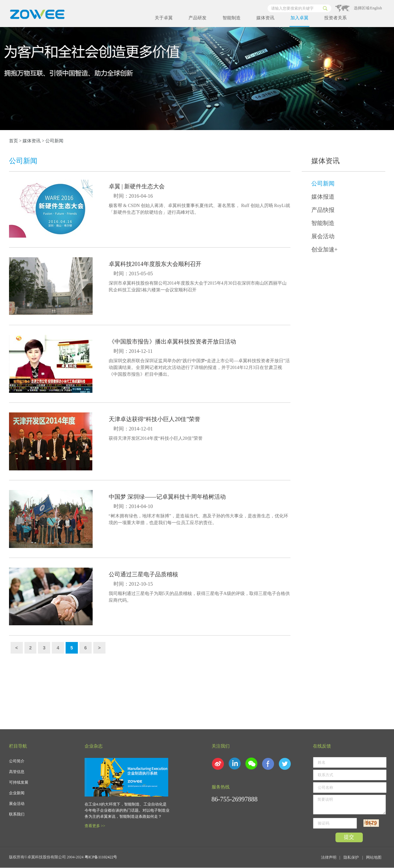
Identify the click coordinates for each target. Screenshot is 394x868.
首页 (14, 141)
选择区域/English (368, 8)
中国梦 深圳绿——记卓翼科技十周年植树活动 (167, 497)
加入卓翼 (299, 18)
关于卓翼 (164, 18)
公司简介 (17, 761)
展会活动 (323, 236)
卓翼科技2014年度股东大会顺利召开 (155, 264)
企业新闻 (17, 793)
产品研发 (197, 18)
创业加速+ (325, 250)
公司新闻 (323, 184)
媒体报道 (323, 197)
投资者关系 (335, 18)
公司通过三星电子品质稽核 (143, 574)
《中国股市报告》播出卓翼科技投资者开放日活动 (172, 342)
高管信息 (17, 772)
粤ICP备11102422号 (101, 857)
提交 (349, 837)
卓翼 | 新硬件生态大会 (137, 186)
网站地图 (374, 857)
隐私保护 (351, 857)
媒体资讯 (265, 18)
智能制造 (232, 18)
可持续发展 (19, 782)
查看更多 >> (95, 826)
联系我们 (17, 814)
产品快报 (323, 210)
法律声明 (329, 857)
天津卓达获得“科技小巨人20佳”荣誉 (155, 419)
